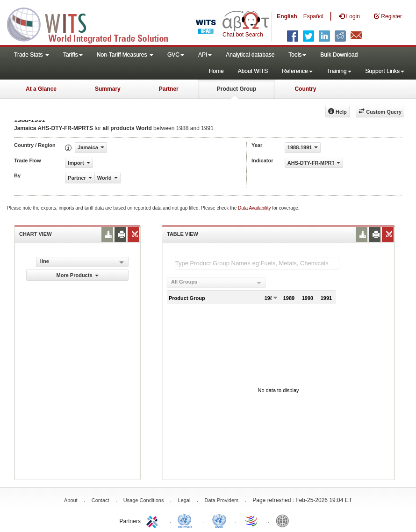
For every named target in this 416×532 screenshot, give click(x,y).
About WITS (253, 71)
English (287, 16)
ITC (154, 520)
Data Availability (255, 208)
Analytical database (250, 55)
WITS (93, 23)
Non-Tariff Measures (125, 55)
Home (216, 71)
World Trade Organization (252, 520)
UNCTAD (186, 520)
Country (305, 89)
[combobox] (216, 283)
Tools (297, 55)
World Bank (285, 520)
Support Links (385, 71)
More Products (77, 275)
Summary (108, 89)
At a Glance (41, 89)
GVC (176, 55)
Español (313, 16)
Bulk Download (339, 55)
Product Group (237, 89)
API (205, 55)
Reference (297, 71)
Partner (169, 89)
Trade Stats (32, 55)
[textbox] (257, 263)
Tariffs (73, 55)
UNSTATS (219, 520)
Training (339, 71)
